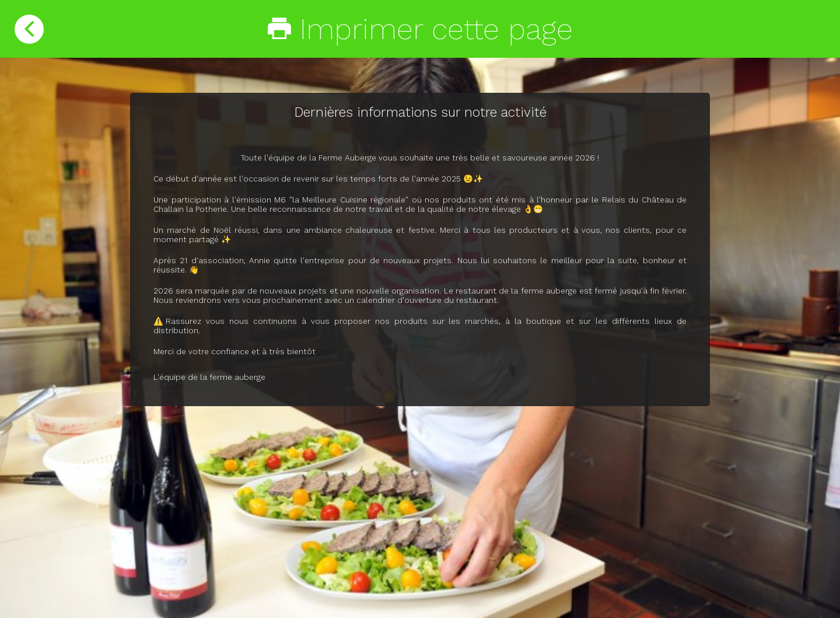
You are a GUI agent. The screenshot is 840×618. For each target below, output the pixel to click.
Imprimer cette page (420, 29)
